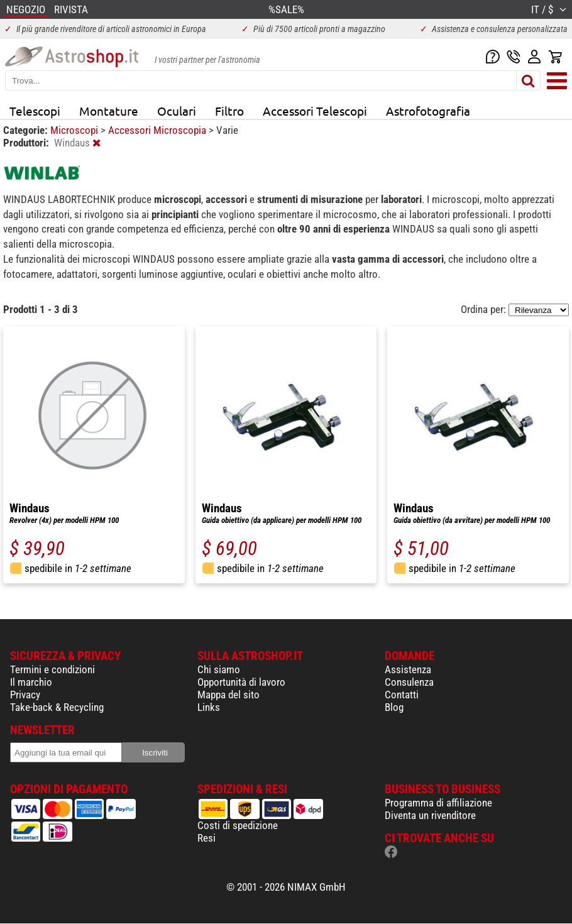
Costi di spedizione (238, 825)
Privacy (25, 695)
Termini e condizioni (52, 669)
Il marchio (31, 682)
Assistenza (408, 669)
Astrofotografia (428, 111)
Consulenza (409, 682)
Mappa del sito (228, 695)
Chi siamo (219, 669)
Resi (206, 838)
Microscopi (75, 130)
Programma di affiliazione (438, 803)
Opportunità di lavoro (241, 682)
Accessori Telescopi (315, 111)
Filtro (229, 111)
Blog (394, 707)
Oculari (177, 111)
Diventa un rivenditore (430, 815)
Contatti (402, 695)
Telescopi (35, 111)
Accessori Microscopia (158, 130)
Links (209, 707)
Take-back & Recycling (57, 707)
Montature (109, 111)
